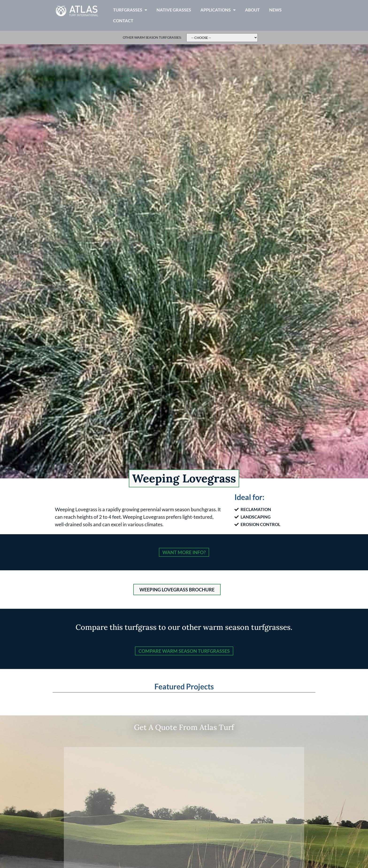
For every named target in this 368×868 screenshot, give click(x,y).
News (275, 10)
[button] (177, 590)
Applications (218, 10)
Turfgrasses (130, 10)
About (252, 10)
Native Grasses (174, 10)
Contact (123, 21)
